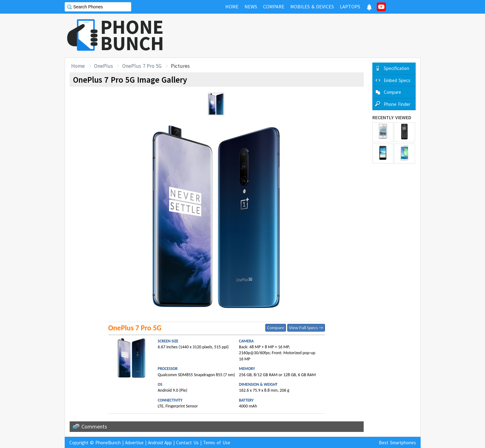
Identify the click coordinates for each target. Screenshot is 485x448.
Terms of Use (217, 443)
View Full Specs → (306, 328)
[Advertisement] (308, 36)
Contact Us (187, 443)
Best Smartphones (397, 443)
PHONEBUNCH (132, 35)
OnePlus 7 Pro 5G (142, 66)
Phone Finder (397, 104)
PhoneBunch (108, 443)
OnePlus (104, 66)
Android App (160, 443)
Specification (396, 68)
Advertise (134, 443)
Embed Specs (397, 80)
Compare (276, 328)
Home (78, 66)
